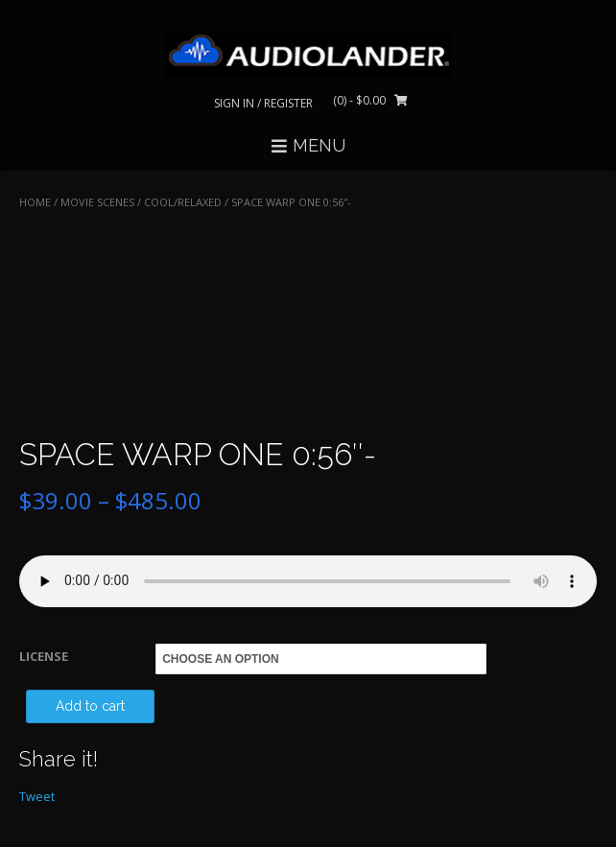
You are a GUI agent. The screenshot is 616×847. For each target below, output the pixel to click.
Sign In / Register (263, 103)
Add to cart (90, 706)
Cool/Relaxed (183, 202)
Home (35, 202)
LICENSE (44, 656)
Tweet (37, 796)
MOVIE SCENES (97, 202)
